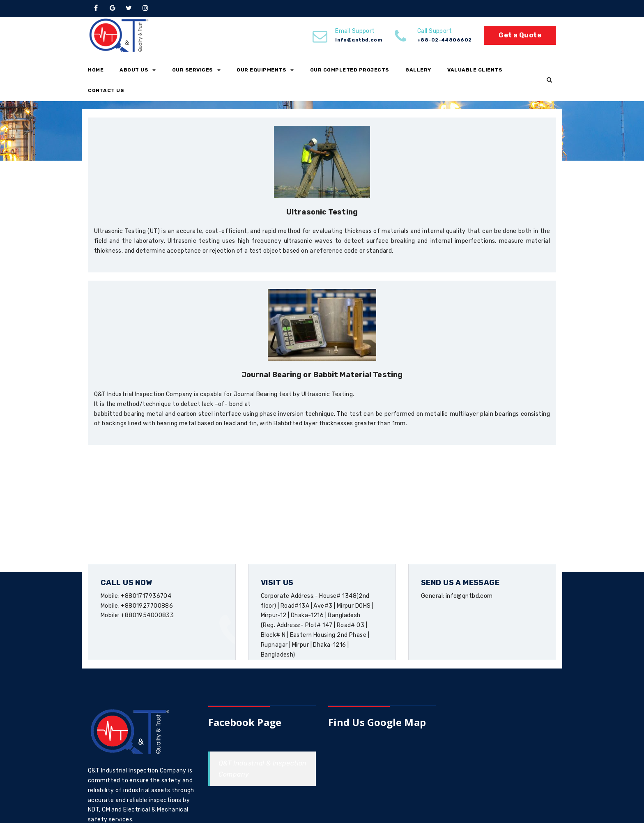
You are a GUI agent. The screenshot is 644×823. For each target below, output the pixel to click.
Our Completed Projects (350, 70)
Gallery (418, 70)
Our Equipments (265, 70)
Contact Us (106, 90)
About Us (138, 70)
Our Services (196, 70)
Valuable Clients (475, 70)
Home (96, 70)
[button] (549, 80)
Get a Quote (520, 35)
